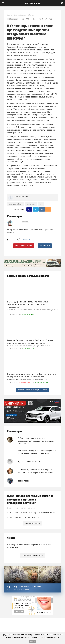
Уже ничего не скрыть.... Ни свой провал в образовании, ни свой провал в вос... (37, 452)
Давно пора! (23, 481)
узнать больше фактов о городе (32, 555)
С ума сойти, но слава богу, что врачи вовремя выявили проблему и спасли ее (36, 471)
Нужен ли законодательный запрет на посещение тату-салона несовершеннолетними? (30, 500)
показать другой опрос (32, 523)
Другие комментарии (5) (24, 246)
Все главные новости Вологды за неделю (32, 390)
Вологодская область (16, 204)
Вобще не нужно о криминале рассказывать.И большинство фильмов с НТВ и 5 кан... (36, 441)
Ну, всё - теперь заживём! (29, 462)
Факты (11, 538)
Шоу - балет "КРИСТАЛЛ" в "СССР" (27, 587)
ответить (26, 239)
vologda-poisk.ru (32, 3)
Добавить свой (45, 246)
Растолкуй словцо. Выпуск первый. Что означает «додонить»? (29, 546)
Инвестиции (31, 204)
